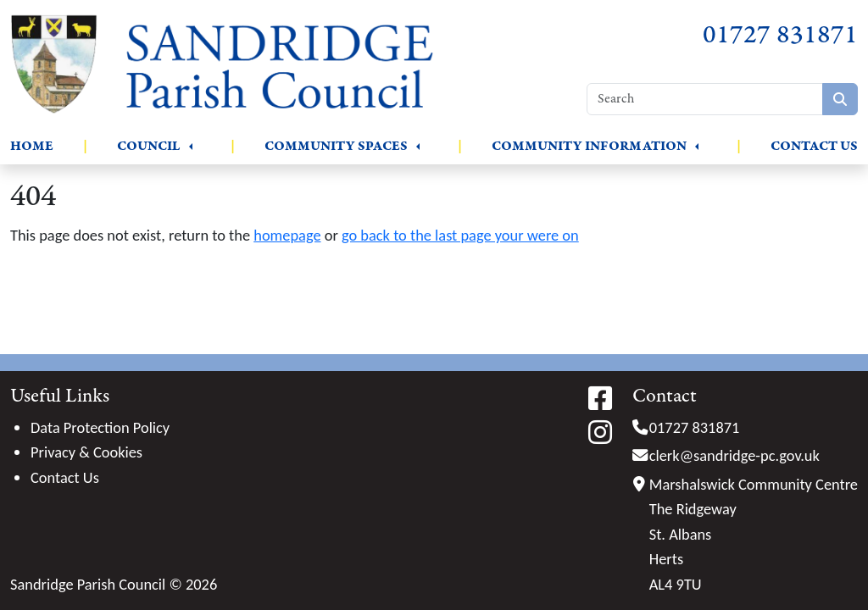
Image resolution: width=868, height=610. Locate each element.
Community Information (589, 146)
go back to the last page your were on (460, 235)
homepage (287, 235)
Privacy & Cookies (86, 452)
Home (32, 146)
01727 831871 (780, 35)
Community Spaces (336, 146)
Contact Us (814, 146)
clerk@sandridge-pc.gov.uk (734, 455)
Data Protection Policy (100, 427)
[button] (191, 147)
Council (149, 146)
